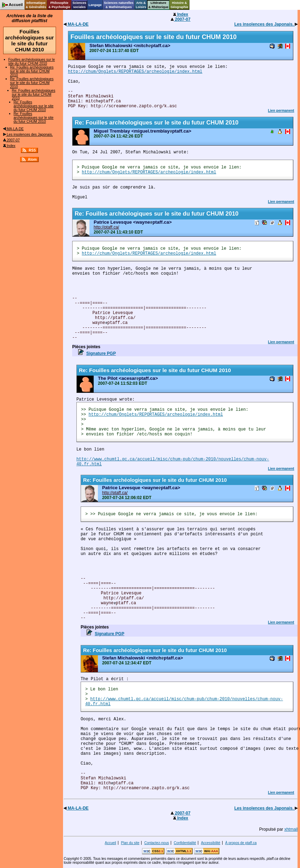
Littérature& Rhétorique (159, 5)
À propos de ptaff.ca (241, 843)
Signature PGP (101, 353)
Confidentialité (185, 843)
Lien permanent (281, 111)
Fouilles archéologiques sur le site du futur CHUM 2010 (32, 62)
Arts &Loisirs (141, 5)
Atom (32, 159)
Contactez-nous (157, 843)
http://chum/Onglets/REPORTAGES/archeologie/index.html (135, 72)
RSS (32, 150)
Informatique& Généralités (36, 5)
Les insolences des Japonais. (28, 135)
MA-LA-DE (14, 129)
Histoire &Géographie (180, 5)
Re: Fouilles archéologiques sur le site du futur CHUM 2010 (32, 71)
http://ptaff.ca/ (107, 227)
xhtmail (291, 829)
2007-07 (11, 140)
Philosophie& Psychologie (59, 5)
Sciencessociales (79, 5)
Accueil (111, 843)
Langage (95, 5)
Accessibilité (211, 843)
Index (9, 146)
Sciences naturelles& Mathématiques (119, 5)
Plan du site (130, 843)
